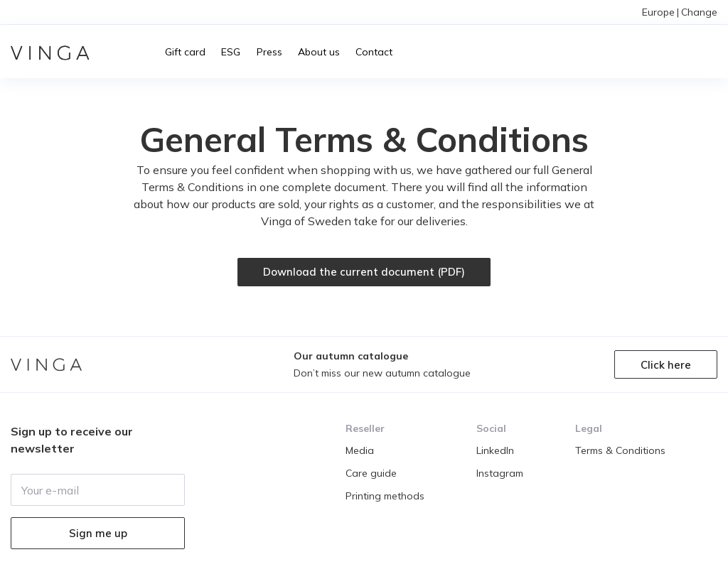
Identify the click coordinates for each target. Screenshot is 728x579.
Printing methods (385, 496)
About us (319, 52)
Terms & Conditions (620, 450)
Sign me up (98, 533)
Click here (666, 365)
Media (360, 450)
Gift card (185, 52)
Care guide (371, 473)
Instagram (500, 473)
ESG (231, 52)
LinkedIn (495, 450)
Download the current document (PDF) (364, 272)
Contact (374, 52)
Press (269, 52)
